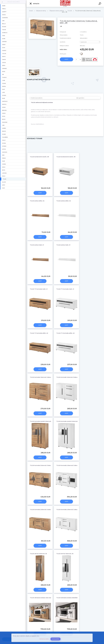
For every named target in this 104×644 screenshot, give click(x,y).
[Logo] (65, 3)
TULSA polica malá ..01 (37, 245)
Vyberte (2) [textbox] (84, 42)
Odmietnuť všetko (44, 639)
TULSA (70, 11)
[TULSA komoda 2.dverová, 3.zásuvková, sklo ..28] (42, 18)
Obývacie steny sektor (13, 2)
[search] (100, 4)
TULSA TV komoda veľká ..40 (39, 333)
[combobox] (90, 42)
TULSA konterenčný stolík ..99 (39, 157)
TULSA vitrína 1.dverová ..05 (38, 554)
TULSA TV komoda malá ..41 (39, 289)
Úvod (31, 11)
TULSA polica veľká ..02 (37, 201)
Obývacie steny (41, 11)
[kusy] (77, 59)
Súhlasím (55, 639)
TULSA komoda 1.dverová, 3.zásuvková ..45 (43, 377)
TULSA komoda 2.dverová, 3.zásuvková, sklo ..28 (45, 465)
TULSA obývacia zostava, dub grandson (42, 598)
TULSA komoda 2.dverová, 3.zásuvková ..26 (43, 509)
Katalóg (34, 4)
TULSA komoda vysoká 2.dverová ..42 (42, 421)
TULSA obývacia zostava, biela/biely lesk (69, 598)
